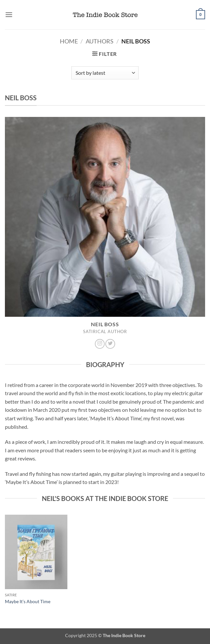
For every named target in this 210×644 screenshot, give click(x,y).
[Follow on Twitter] (110, 344)
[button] (9, 15)
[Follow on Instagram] (100, 344)
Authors (100, 41)
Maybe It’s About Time (28, 601)
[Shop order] (105, 73)
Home (69, 41)
